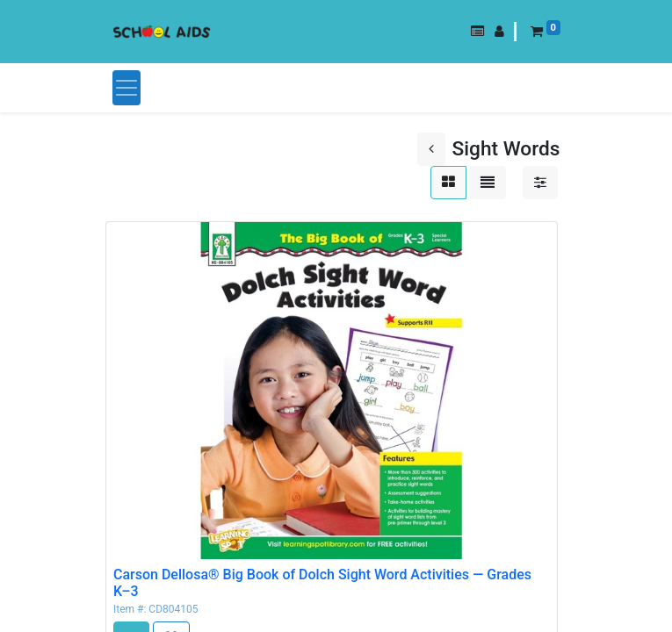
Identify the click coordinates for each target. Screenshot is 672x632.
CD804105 (173, 609)
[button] (477, 32)
